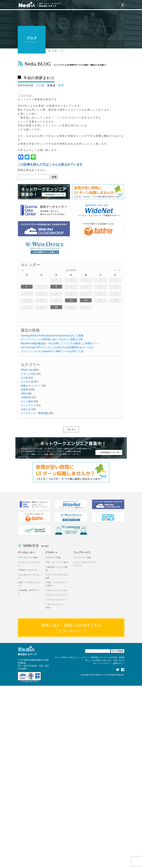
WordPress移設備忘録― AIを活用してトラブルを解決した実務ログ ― (60, 343)
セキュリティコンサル (57, 590)
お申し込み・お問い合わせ (113, 660)
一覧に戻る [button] (71, 429)
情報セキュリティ (31, 386)
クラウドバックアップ (57, 595)
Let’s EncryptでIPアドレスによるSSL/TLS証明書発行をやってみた (58, 347)
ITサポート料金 (54, 558)
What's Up (26, 370)
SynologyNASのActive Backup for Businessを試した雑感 (52, 336)
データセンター (26, 552)
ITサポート (52, 552)
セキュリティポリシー (102, 663)
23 (71, 300)
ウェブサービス (82, 552)
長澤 (61, 85)
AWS (24, 394)
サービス (104, 657)
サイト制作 (27, 401)
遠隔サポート (119, 663)
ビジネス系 (27, 382)
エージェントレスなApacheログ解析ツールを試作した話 (52, 351)
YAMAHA (26, 397)
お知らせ (26, 409)
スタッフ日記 (28, 374)
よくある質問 (95, 660)
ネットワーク (28, 405)
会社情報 (113, 657)
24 (86, 300)
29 (56, 307)
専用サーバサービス (29, 570)
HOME (54, 51)
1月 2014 (71, 270)
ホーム (58, 657)
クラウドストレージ (56, 600)
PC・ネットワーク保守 (58, 562)
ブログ (62, 51)
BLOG (65, 657)
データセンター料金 (29, 558)
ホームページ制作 (83, 558)
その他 (40, 85)
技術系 (25, 390)
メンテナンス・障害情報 (34, 413)
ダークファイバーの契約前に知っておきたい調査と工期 (52, 339)
